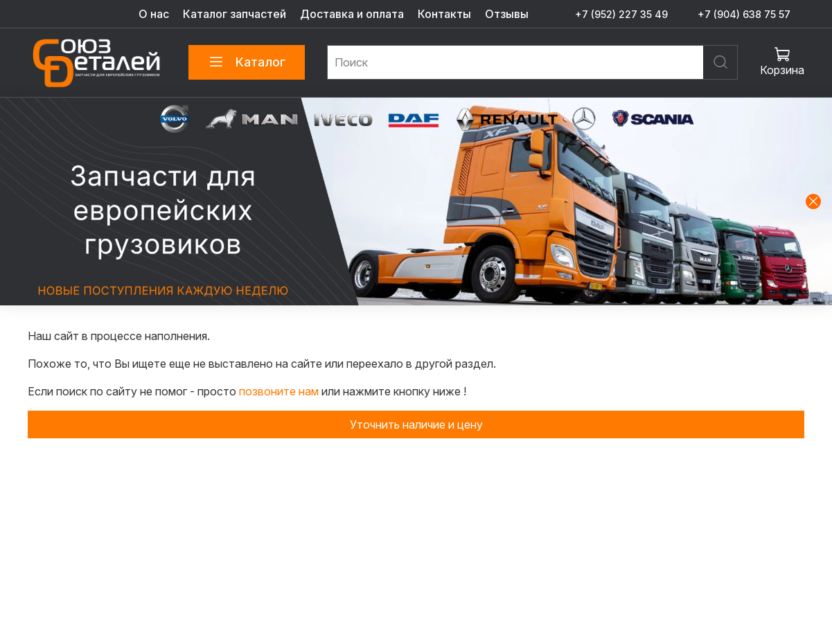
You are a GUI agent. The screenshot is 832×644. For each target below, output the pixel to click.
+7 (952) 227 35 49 (621, 14)
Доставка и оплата (352, 14)
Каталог (247, 62)
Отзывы (507, 14)
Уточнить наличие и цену (416, 424)
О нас (154, 14)
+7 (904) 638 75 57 (744, 14)
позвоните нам (280, 391)
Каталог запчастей (234, 14)
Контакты (444, 14)
